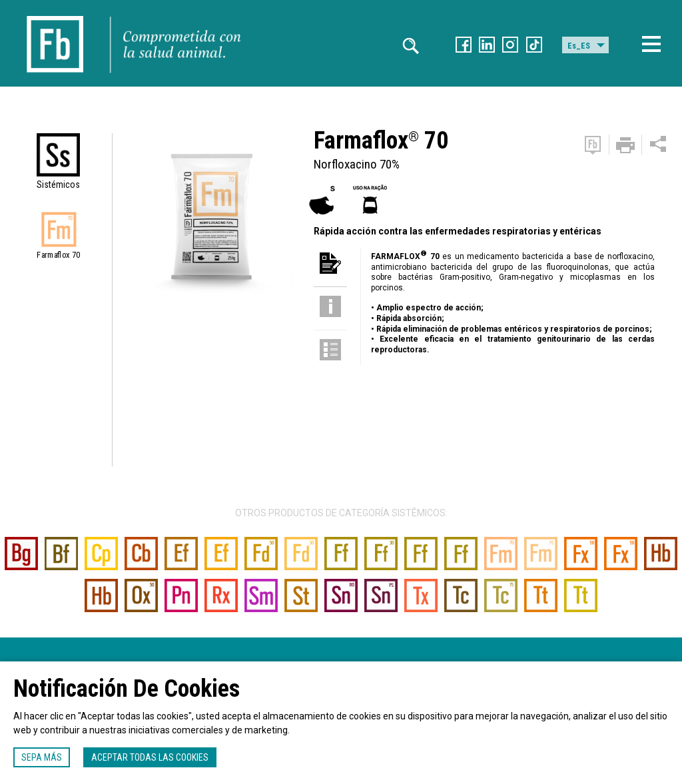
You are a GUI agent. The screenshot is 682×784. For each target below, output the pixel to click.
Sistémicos (58, 185)
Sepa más (42, 757)
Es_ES (579, 46)
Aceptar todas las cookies (150, 757)
